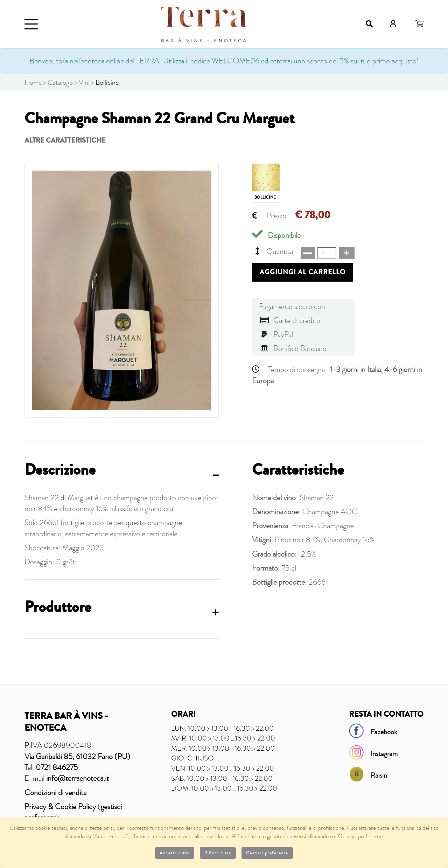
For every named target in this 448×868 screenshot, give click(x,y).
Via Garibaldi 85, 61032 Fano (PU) (77, 756)
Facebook (384, 731)
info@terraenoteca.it (78, 778)
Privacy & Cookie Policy (60, 806)
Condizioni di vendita (55, 792)
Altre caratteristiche (65, 140)
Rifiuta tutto (218, 853)
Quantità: (274, 251)
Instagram (384, 753)
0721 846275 (57, 767)
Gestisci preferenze (267, 853)
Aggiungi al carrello (303, 272)
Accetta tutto (175, 853)
